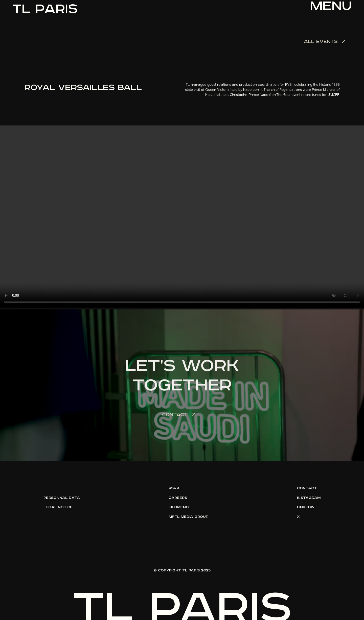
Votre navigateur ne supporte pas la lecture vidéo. (182, 217)
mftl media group (188, 517)
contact (307, 488)
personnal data (62, 498)
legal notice (58, 507)
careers (178, 498)
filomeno (179, 507)
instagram (309, 498)
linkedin (306, 507)
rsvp (174, 488)
